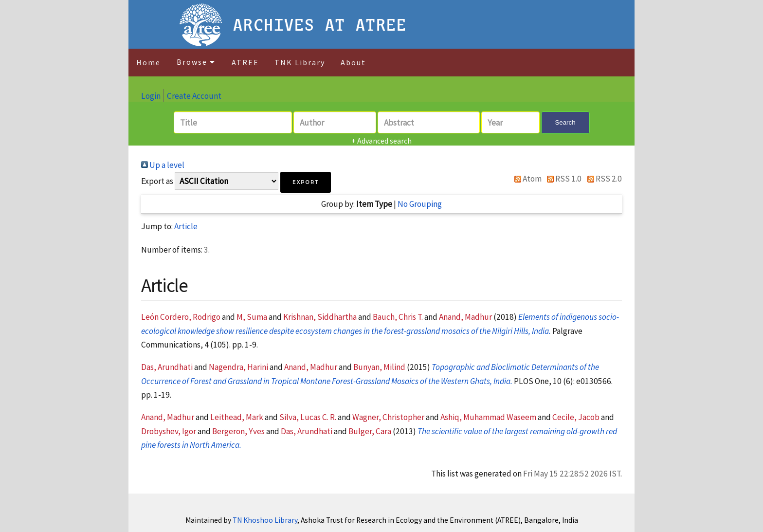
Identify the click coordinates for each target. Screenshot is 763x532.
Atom (526, 179)
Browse (196, 62)
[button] (306, 182)
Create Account (194, 96)
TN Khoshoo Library (265, 520)
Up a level (163, 165)
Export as (157, 181)
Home (148, 62)
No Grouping (420, 204)
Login (151, 96)
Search (565, 122)
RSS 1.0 (563, 179)
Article (186, 226)
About (353, 62)
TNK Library (300, 62)
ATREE (245, 62)
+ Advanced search (381, 141)
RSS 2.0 (602, 179)
